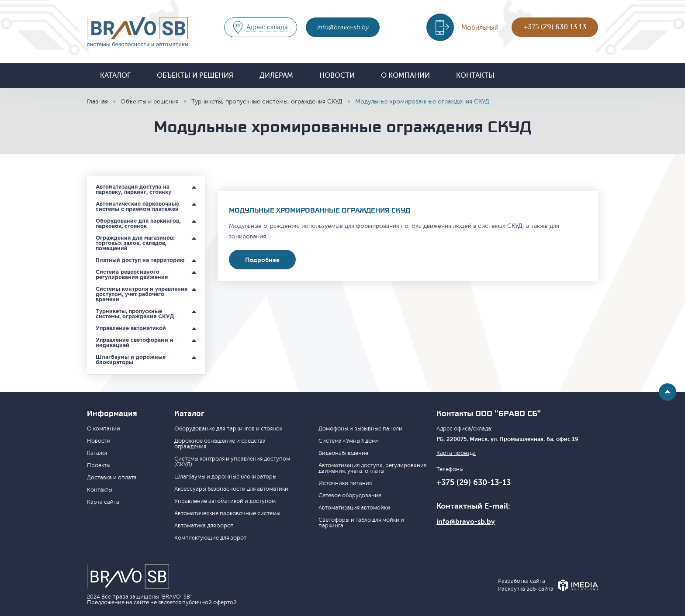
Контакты (475, 76)
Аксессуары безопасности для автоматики (231, 489)
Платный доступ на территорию (140, 260)
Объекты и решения (195, 76)
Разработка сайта (522, 581)
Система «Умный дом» (349, 441)
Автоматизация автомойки (354, 508)
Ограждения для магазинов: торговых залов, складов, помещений (135, 243)
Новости (337, 76)
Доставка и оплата (112, 478)
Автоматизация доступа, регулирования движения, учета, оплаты (372, 468)
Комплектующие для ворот (210, 538)
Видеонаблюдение (343, 453)
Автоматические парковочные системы (227, 513)
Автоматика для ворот (204, 526)
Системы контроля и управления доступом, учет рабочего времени (142, 294)
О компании (405, 76)
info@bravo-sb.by (343, 27)
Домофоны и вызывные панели (360, 429)
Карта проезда (456, 453)
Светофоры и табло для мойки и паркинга (361, 523)
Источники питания (345, 483)
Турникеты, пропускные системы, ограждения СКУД (267, 102)
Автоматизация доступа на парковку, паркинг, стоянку (133, 190)
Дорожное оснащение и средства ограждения (220, 444)
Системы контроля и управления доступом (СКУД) (232, 462)
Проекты (99, 465)
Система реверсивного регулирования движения (132, 275)
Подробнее (262, 260)
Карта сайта (103, 502)
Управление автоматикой (131, 329)
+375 (555, 27)
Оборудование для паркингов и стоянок (228, 429)
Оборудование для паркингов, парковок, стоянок (138, 224)
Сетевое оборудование (350, 496)
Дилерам (276, 76)
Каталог (115, 76)
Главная (97, 102)
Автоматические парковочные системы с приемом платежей (137, 207)
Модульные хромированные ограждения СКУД (320, 210)
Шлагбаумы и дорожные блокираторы (131, 360)
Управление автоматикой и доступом (225, 501)
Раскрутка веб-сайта (526, 589)
